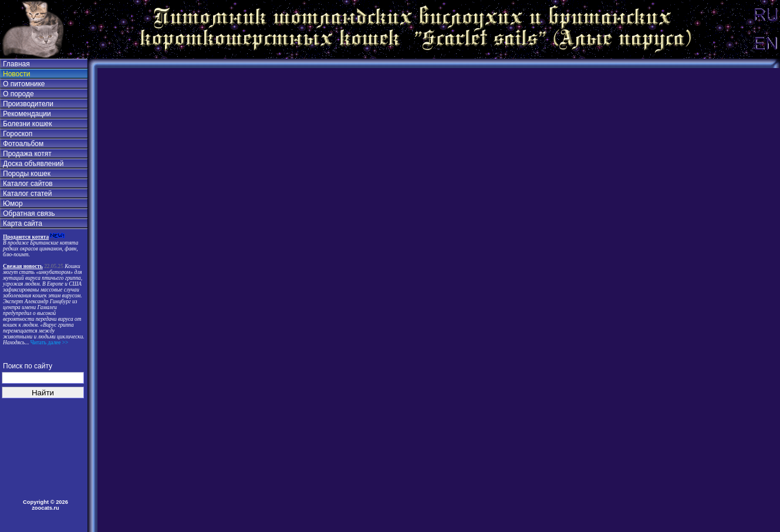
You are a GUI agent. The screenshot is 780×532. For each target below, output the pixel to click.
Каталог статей (27, 194)
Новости (16, 74)
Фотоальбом (23, 144)
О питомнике (24, 84)
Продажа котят (27, 154)
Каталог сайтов (28, 184)
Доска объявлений (33, 164)
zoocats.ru (45, 508)
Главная (16, 64)
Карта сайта (23, 223)
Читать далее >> (48, 343)
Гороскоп (18, 134)
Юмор (13, 204)
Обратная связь (29, 214)
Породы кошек (27, 174)
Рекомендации (27, 114)
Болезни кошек (27, 124)
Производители (28, 104)
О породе (18, 94)
